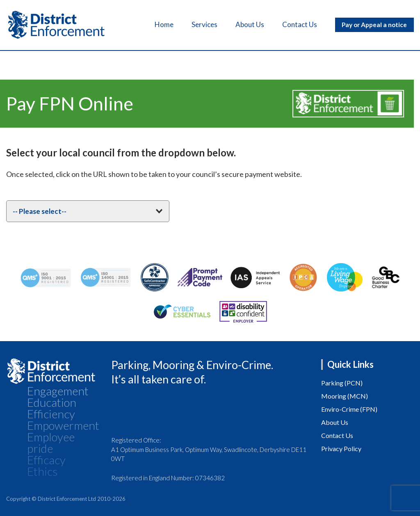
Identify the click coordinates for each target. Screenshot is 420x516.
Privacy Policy (341, 448)
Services (199, 24)
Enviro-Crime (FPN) (349, 409)
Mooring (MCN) (345, 396)
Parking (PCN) (342, 383)
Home (159, 24)
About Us (244, 24)
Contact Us (294, 24)
